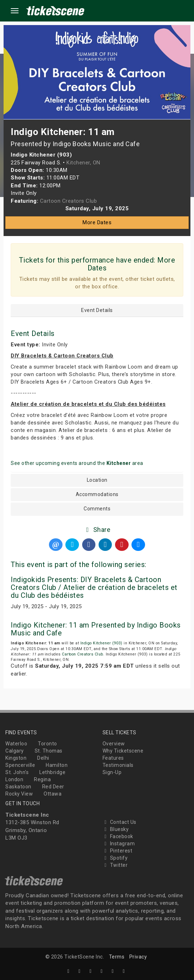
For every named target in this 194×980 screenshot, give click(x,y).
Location (97, 480)
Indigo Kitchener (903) (101, 643)
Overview (114, 744)
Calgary (15, 751)
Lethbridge (52, 772)
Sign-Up (112, 772)
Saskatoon (18, 787)
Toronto (48, 744)
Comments (97, 509)
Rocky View (19, 794)
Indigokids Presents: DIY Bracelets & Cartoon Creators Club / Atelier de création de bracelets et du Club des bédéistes (94, 587)
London (14, 779)
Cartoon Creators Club (83, 654)
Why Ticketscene (123, 751)
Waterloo (16, 744)
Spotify (115, 858)
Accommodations (97, 494)
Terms (117, 957)
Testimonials (118, 765)
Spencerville (20, 765)
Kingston (16, 758)
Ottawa (53, 794)
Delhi (43, 758)
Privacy (138, 957)
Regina (42, 779)
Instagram (119, 844)
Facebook (118, 836)
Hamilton (57, 765)
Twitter (115, 865)
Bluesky (116, 829)
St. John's (17, 772)
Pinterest (118, 851)
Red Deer (53, 787)
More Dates (97, 222)
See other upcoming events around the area (77, 463)
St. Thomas (49, 751)
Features (113, 758)
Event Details (97, 310)
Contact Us (120, 822)
